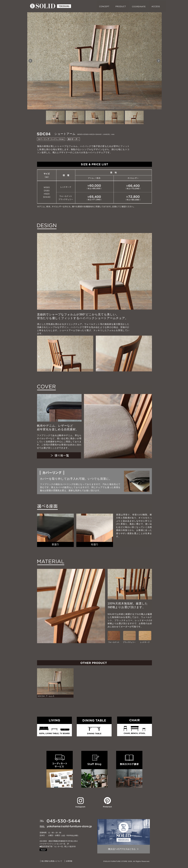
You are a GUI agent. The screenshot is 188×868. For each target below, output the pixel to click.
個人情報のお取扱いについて (52, 861)
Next (159, 61)
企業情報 (69, 861)
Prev (30, 61)
